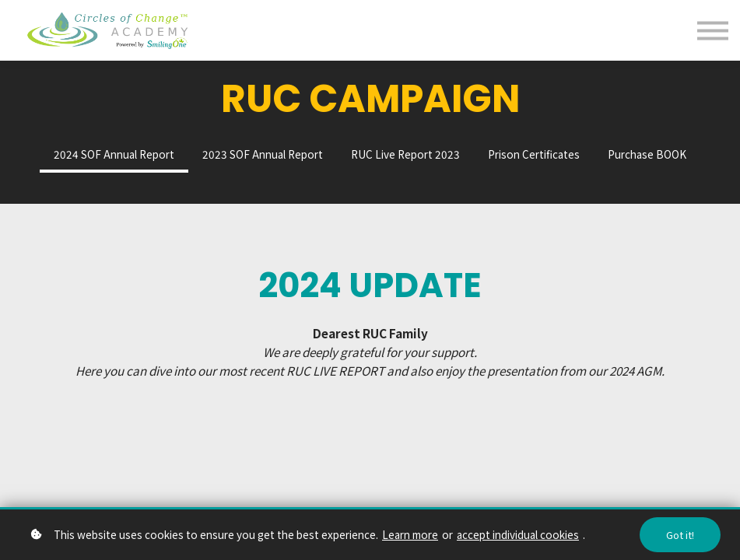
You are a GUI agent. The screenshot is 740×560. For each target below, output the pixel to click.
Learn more (410, 534)
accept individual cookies (518, 534)
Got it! (680, 535)
